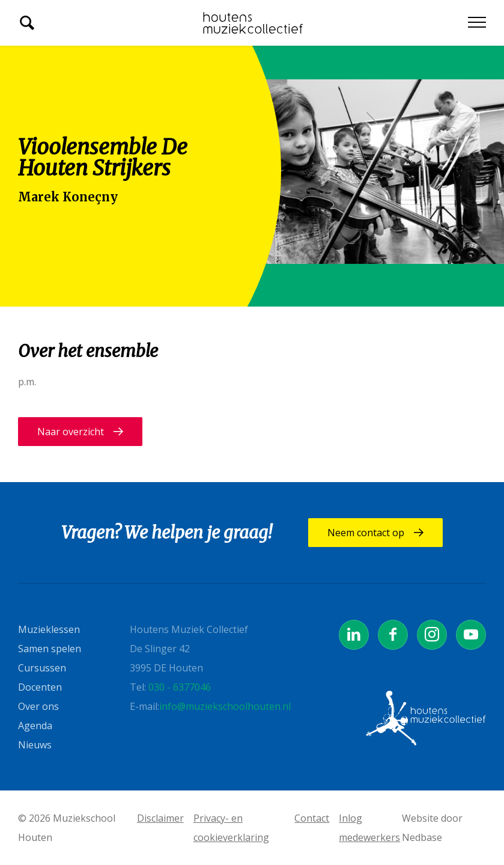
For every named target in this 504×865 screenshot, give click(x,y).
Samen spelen (50, 649)
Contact (312, 818)
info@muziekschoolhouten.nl (225, 706)
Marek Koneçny (68, 197)
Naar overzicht (71, 432)
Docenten (40, 687)
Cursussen (42, 668)
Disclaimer (160, 818)
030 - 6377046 (180, 687)
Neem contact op (366, 533)
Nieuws (35, 745)
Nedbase (422, 837)
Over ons (38, 706)
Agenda (35, 726)
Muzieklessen (49, 629)
